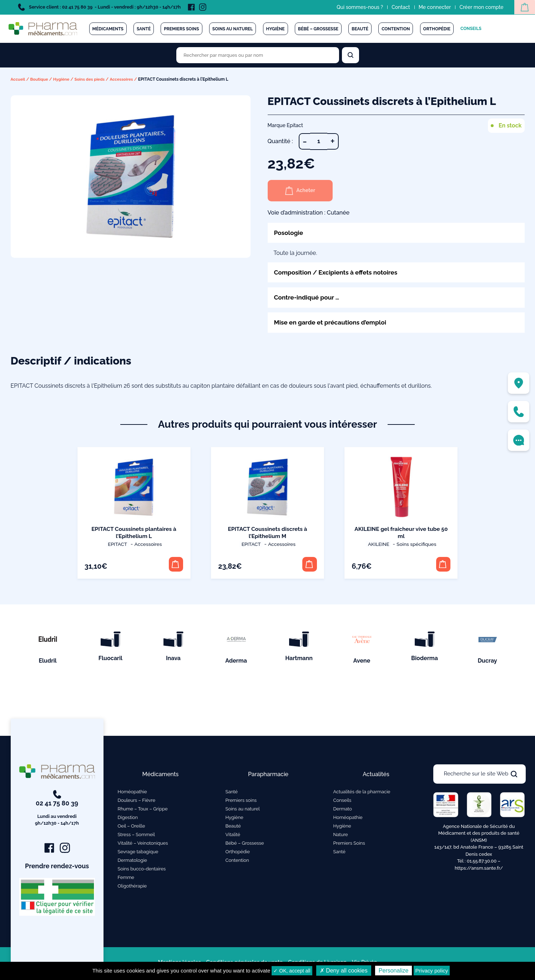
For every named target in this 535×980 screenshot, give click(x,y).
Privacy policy (432, 971)
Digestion (128, 820)
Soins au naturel (233, 29)
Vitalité (233, 837)
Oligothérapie (132, 888)
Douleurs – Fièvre (137, 803)
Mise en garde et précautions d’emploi (333, 324)
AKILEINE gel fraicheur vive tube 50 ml (401, 534)
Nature (341, 837)
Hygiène (276, 29)
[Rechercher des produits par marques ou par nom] (258, 55)
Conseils (471, 29)
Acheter (302, 191)
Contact (399, 7)
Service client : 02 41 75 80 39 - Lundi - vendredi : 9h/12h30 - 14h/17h (99, 7)
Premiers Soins (349, 846)
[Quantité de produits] (319, 141)
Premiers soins (181, 29)
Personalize (394, 971)
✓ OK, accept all (292, 971)
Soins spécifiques (415, 545)
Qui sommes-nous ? (358, 7)
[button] (175, 566)
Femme (126, 880)
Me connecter (433, 7)
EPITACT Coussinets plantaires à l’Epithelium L (134, 534)
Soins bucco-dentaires (142, 871)
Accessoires (126, 79)
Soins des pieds (93, 79)
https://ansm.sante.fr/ (479, 871)
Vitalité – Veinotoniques (143, 846)
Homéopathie (132, 794)
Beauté (360, 29)
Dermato (343, 811)
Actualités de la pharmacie (362, 794)
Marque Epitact (286, 125)
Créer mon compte (480, 7)
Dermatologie (132, 863)
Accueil (18, 79)
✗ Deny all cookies (344, 971)
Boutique (40, 79)
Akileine (378, 545)
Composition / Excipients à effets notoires (339, 273)
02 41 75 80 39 (57, 811)
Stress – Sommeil (137, 837)
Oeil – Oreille (132, 828)
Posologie (289, 233)
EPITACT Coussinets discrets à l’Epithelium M (267, 534)
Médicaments (108, 29)
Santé (144, 29)
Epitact (117, 545)
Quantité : (280, 141)
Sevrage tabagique (138, 854)
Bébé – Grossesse (318, 29)
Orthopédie (437, 29)
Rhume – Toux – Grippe (143, 811)
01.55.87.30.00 (482, 863)
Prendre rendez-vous (57, 869)
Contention (396, 29)
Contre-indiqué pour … (308, 298)
